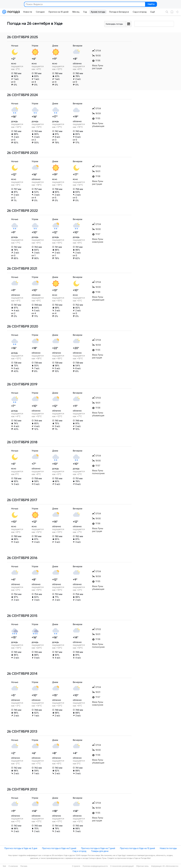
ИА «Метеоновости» (170, 866)
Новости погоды (168, 848)
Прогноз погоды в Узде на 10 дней (137, 848)
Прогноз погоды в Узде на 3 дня (21, 848)
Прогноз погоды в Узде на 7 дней (98, 848)
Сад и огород (79, 851)
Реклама (24, 866)
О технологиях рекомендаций (122, 866)
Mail (4, 866)
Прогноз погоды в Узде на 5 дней (59, 848)
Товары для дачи (100, 851)
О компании (13, 866)
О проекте (76, 866)
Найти (151, 4)
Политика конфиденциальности (95, 866)
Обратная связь (142, 866)
